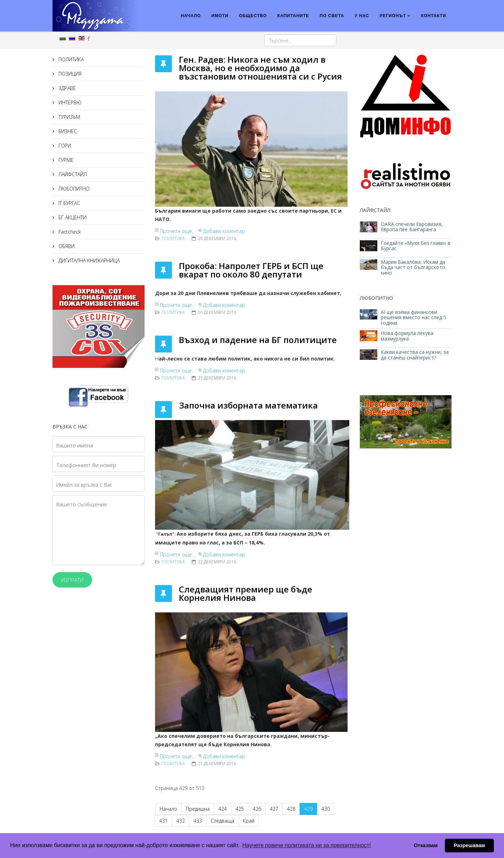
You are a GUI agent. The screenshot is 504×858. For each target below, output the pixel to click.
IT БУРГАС (69, 203)
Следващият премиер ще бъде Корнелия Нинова (246, 593)
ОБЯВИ (66, 246)
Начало (168, 809)
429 (308, 809)
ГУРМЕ (65, 160)
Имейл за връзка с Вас (84, 485)
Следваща (222, 821)
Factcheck (69, 232)
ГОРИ (64, 146)
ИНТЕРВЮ (69, 102)
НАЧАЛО (191, 16)
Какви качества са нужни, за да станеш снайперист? (415, 355)
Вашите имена (75, 445)
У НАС (362, 16)
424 (223, 809)
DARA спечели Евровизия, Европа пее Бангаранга (412, 227)
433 (198, 821)
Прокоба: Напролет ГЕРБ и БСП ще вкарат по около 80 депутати (251, 270)
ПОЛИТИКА (70, 59)
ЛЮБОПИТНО (73, 189)
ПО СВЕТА (332, 16)
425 (240, 809)
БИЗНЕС (67, 131)
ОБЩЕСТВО (253, 16)
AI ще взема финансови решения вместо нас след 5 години (414, 317)
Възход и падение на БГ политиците (258, 340)
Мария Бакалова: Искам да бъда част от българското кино (413, 267)
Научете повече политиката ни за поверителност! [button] (306, 845)
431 (163, 821)
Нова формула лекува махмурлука (407, 336)
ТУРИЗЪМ (69, 117)
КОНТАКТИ (434, 16)
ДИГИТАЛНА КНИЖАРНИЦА (88, 260)
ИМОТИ (220, 16)
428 (291, 809)
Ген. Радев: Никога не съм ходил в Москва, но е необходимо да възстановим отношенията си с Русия (260, 68)
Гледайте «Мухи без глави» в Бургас (416, 246)
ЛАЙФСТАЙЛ (72, 174)
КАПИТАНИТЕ (293, 16)
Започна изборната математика (248, 405)
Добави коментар (224, 231)
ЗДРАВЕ (66, 88)
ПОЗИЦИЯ (69, 74)
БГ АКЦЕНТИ (72, 217)
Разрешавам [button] (470, 845)
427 (274, 809)
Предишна (198, 809)
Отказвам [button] (426, 845)
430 (325, 809)
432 (181, 821)
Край (249, 821)
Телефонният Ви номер (86, 465)
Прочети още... (177, 231)
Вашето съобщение (82, 504)
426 (257, 809)
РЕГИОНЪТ (393, 16)
